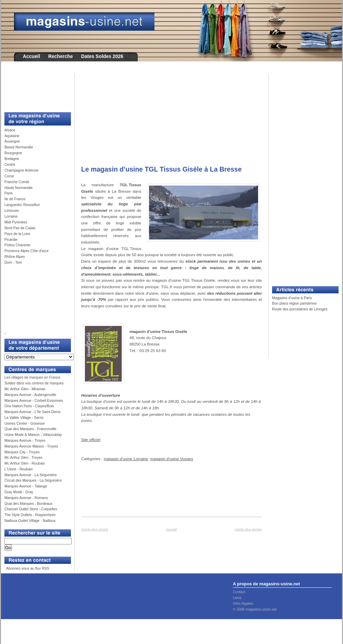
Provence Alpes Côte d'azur (27, 251)
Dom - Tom (13, 262)
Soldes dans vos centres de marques (34, 383)
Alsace (10, 130)
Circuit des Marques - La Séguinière (33, 480)
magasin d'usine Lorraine (126, 459)
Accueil (31, 56)
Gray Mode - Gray (19, 492)
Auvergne (12, 141)
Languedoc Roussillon (22, 205)
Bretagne (12, 159)
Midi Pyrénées (16, 222)
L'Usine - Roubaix (19, 469)
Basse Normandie (19, 147)
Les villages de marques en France (32, 377)
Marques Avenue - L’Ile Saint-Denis (33, 412)
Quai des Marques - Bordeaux (28, 503)
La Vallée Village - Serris (24, 418)
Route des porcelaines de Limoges (300, 309)
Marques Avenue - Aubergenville (30, 395)
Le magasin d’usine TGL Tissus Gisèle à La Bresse (161, 169)
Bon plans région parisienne (294, 303)
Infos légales (243, 603)
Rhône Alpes (15, 257)
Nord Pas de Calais (20, 228)
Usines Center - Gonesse (25, 423)
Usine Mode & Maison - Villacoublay (33, 435)
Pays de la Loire (17, 234)
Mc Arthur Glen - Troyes (23, 457)
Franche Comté (17, 182)
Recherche (61, 56)
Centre (10, 164)
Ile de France (15, 199)
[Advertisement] (35, 89)
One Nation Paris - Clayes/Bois (29, 406)
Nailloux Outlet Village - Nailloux (30, 521)
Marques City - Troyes (22, 452)
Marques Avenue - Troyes (25, 440)
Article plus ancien (248, 529)
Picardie (11, 239)
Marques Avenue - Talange (26, 486)
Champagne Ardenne (21, 170)
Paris (9, 193)
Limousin (12, 210)
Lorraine (11, 216)
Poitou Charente (17, 245)
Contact (239, 592)
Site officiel (91, 440)
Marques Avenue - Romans (26, 498)
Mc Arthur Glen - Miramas (25, 389)
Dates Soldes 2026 (102, 56)
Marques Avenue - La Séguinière (31, 475)
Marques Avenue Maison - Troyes (31, 446)
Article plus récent (95, 529)
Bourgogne (13, 153)
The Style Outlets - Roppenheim (30, 515)
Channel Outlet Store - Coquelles (31, 509)
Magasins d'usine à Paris (292, 298)
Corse (9, 176)
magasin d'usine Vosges (172, 459)
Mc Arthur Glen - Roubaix (25, 463)
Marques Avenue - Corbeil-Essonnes (34, 400)
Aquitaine (12, 136)
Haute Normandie (19, 188)
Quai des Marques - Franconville (30, 429)
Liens (237, 598)
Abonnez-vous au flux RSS (27, 568)
